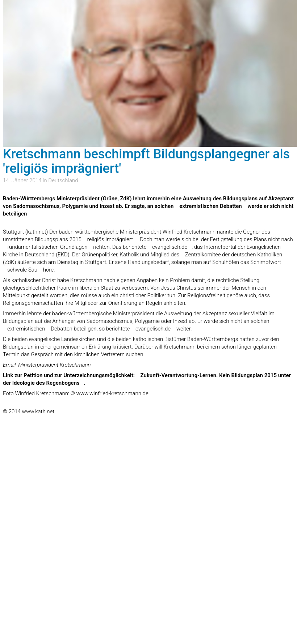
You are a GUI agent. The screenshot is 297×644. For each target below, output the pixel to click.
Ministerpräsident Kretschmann (54, 365)
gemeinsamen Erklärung (82, 347)
